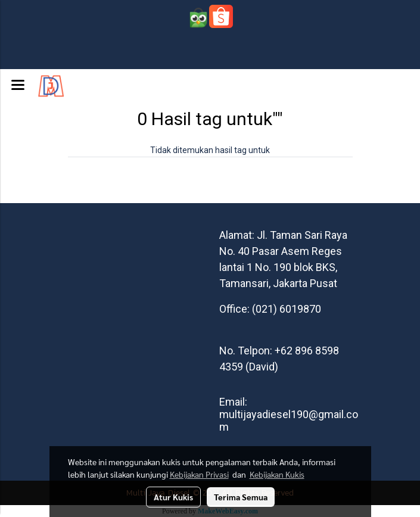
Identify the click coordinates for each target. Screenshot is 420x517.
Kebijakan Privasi (199, 474)
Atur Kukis (173, 497)
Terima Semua (241, 497)
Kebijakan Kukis (277, 474)
